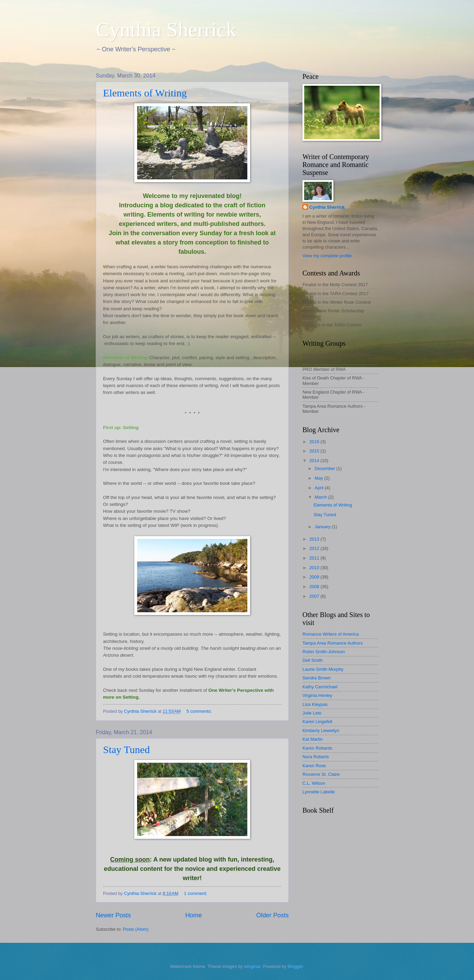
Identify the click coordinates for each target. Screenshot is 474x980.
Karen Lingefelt (317, 722)
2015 (315, 451)
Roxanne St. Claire (321, 774)
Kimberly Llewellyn (321, 731)
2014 (315, 461)
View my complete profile (327, 256)
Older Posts (272, 915)
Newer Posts (113, 915)
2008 (315, 587)
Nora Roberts (316, 757)
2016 (315, 442)
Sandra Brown (317, 678)
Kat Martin (313, 739)
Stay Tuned (126, 749)
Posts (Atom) (136, 929)
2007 (315, 596)
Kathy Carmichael (320, 687)
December (325, 468)
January (323, 527)
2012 (315, 548)
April (320, 488)
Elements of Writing (145, 93)
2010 (315, 568)
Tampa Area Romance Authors (333, 643)
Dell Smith (313, 660)
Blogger (295, 966)
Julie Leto (312, 713)
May (319, 478)
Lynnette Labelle (319, 792)
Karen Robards (317, 748)
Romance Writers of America (331, 634)
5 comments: (200, 711)
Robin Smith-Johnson (324, 652)
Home (194, 915)
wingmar (252, 966)
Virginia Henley (317, 695)
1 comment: (196, 893)
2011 (315, 558)
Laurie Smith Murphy (323, 669)
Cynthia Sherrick (166, 30)
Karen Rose (314, 766)
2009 (315, 577)
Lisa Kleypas (315, 704)
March (321, 497)
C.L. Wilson (314, 783)
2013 (315, 539)
